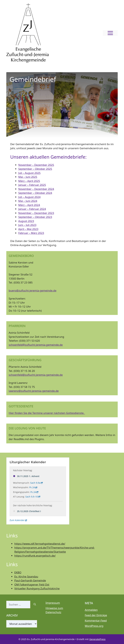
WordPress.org (94, 626)
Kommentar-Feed (96, 620)
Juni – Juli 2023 (27, 225)
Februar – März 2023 (31, 233)
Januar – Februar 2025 (32, 185)
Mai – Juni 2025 (28, 177)
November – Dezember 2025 (36, 165)
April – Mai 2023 (28, 229)
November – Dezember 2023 (36, 213)
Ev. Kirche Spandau (26, 576)
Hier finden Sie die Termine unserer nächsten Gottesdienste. (47, 413)
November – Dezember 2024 (36, 189)
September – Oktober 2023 (35, 217)
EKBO (18, 572)
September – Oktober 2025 (35, 169)
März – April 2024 (29, 205)
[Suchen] (35, 605)
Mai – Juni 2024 (28, 201)
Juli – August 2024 (29, 197)
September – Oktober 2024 (35, 193)
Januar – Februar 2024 (32, 209)
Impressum (53, 603)
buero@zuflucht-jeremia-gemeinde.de (33, 290)
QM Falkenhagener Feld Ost (32, 584)
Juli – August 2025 (29, 173)
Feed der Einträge (96, 615)
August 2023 (26, 221)
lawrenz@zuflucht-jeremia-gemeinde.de (34, 391)
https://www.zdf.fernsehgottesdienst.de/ (40, 544)
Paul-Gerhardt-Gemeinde (30, 580)
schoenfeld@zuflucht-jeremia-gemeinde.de (36, 345)
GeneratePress (97, 639)
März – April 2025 (29, 181)
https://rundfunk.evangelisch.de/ (35, 556)
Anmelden (91, 610)
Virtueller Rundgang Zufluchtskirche (37, 588)
